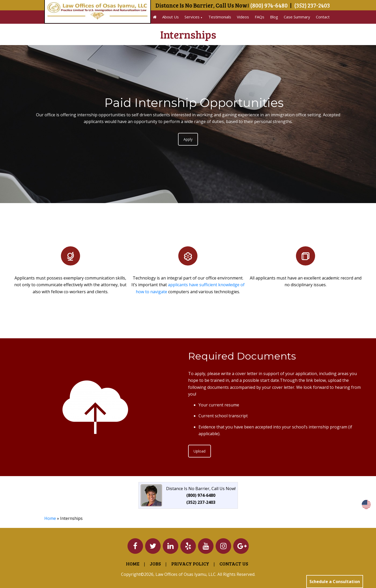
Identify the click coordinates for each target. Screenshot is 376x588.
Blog (274, 17)
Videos (243, 17)
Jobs (155, 564)
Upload (200, 451)
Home (50, 518)
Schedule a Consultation (335, 582)
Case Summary (297, 17)
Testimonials (220, 17)
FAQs (260, 17)
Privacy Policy (190, 564)
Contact (323, 17)
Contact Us (234, 564)
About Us (171, 17)
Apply (188, 139)
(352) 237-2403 (312, 5)
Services (192, 17)
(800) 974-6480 (269, 5)
